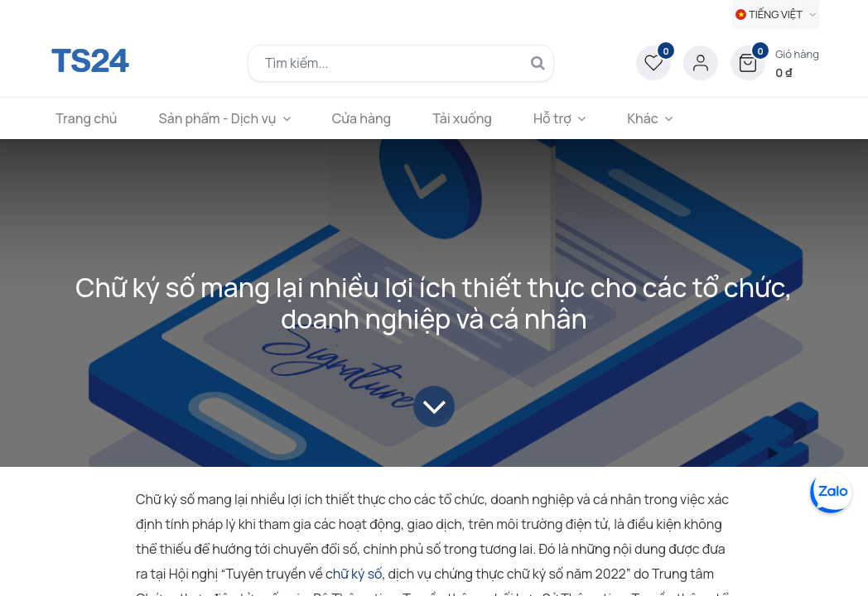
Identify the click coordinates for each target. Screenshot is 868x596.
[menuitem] (92, 118)
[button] (775, 63)
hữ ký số (357, 574)
